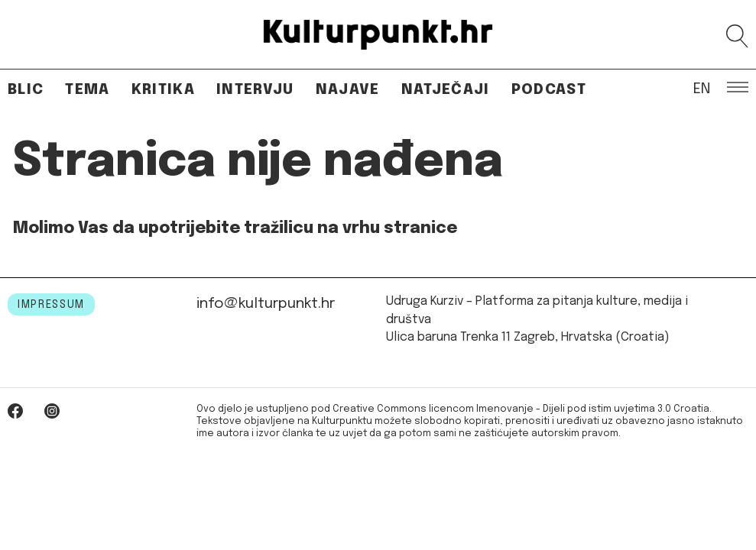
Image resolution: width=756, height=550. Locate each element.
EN (702, 88)
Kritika (163, 90)
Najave (348, 90)
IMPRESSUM (51, 305)
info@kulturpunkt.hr (266, 304)
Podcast (549, 90)
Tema (87, 90)
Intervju (255, 90)
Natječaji (446, 90)
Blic (26, 90)
